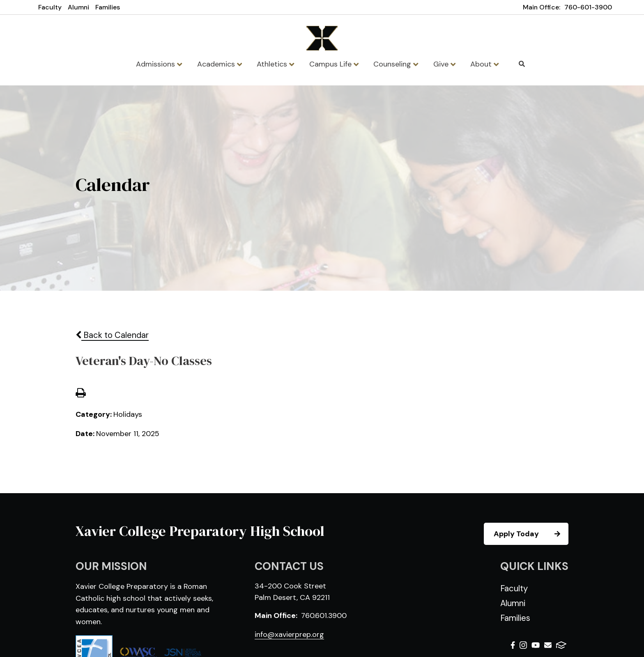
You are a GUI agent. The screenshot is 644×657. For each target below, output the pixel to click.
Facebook (513, 645)
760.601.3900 (324, 616)
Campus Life (334, 64)
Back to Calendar (112, 335)
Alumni (78, 7)
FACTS (561, 645)
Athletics (275, 64)
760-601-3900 (588, 7)
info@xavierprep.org (289, 634)
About (484, 64)
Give (444, 64)
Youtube (536, 645)
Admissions (159, 64)
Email (548, 645)
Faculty (50, 7)
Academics (220, 64)
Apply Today (531, 534)
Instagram (523, 645)
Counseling (396, 64)
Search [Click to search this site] (522, 64)
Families (108, 7)
